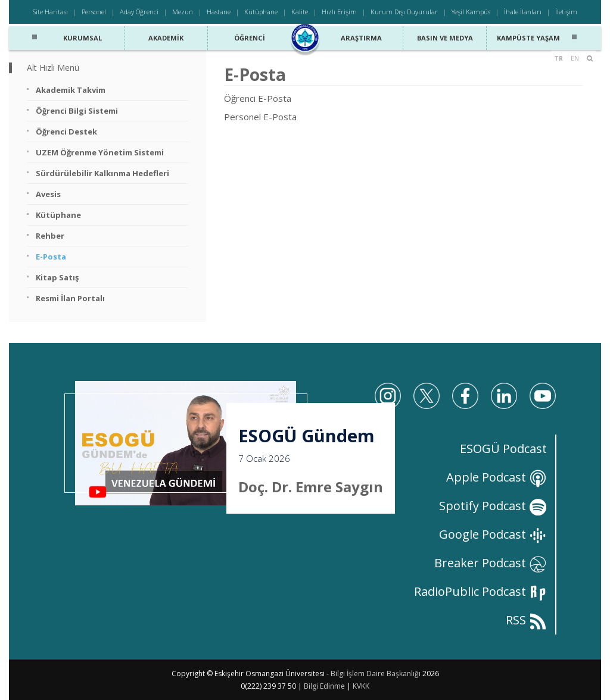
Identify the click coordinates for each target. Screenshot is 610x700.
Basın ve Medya (445, 35)
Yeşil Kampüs (471, 12)
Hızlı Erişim (339, 12)
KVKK (361, 686)
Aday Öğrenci (139, 12)
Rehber (50, 236)
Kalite (300, 12)
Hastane (219, 12)
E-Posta (51, 257)
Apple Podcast (497, 477)
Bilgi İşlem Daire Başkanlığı (376, 674)
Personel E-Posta (260, 117)
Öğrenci (249, 35)
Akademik (166, 35)
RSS (526, 620)
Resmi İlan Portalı (70, 298)
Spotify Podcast (493, 506)
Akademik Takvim (71, 90)
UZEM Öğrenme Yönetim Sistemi (100, 152)
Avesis (48, 194)
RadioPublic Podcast (480, 591)
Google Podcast (493, 534)
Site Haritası (50, 12)
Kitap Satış (57, 277)
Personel (94, 12)
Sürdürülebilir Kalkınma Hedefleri (102, 173)
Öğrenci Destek (66, 132)
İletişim (566, 12)
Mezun (183, 12)
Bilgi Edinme (324, 686)
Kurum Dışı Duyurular (404, 12)
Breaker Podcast (491, 563)
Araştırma (361, 35)
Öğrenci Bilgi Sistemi (77, 111)
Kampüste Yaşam (528, 35)
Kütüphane (261, 12)
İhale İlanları (523, 12)
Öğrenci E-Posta (258, 98)
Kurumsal (82, 35)
